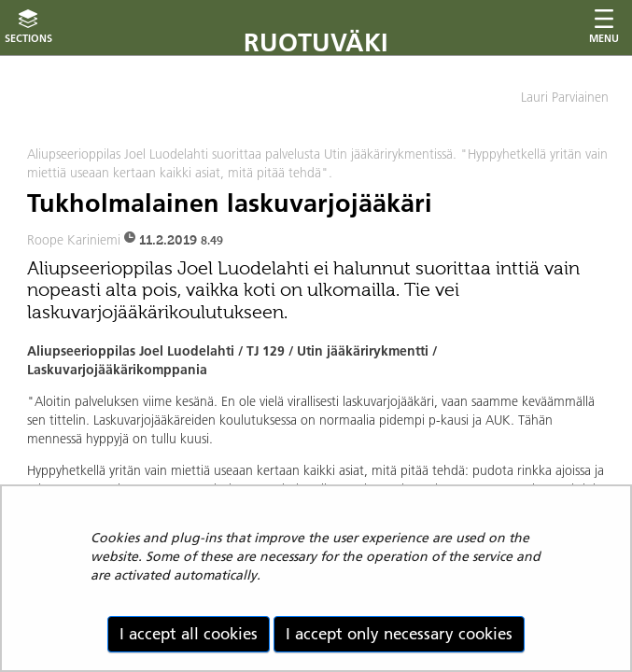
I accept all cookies (189, 634)
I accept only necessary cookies (399, 634)
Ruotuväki (316, 42)
